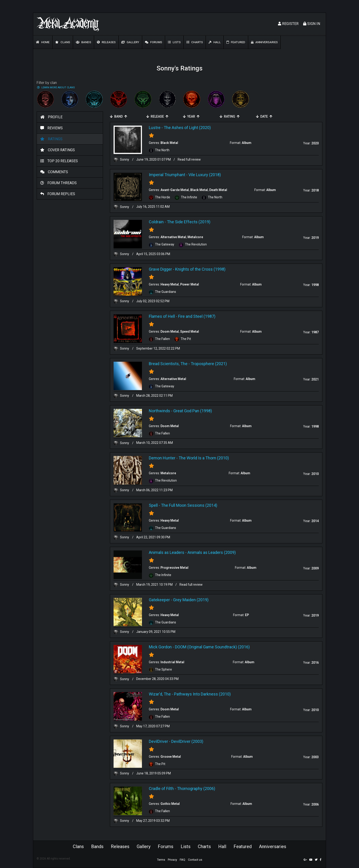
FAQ (182, 860)
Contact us (195, 860)
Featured (236, 42)
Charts (195, 42)
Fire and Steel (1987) (197, 316)
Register (288, 24)
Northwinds (159, 411)
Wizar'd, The (160, 694)
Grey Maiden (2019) (191, 600)
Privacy (172, 860)
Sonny (122, 159)
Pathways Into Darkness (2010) (202, 694)
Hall (215, 42)
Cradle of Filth (161, 788)
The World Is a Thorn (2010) (204, 458)
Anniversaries (264, 42)
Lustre (155, 128)
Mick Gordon (160, 647)
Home (43, 42)
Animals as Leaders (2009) (212, 552)
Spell (153, 505)
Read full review (189, 159)
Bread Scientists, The (168, 364)
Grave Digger (160, 269)
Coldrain (156, 222)
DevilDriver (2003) (187, 741)
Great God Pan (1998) (193, 411)
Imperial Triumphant (167, 175)
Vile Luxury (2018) (205, 175)
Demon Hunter (162, 458)
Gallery (130, 42)
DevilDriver (158, 741)
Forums (154, 42)
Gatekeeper (159, 600)
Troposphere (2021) (209, 364)
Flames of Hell (162, 316)
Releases (106, 42)
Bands (83, 42)
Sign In (312, 24)
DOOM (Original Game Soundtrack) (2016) (212, 647)
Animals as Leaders (167, 552)
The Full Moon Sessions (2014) (189, 505)
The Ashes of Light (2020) (187, 128)
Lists (174, 42)
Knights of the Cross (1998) (200, 269)
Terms (161, 860)
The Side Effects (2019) (189, 222)
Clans (63, 42)
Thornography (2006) (196, 788)
